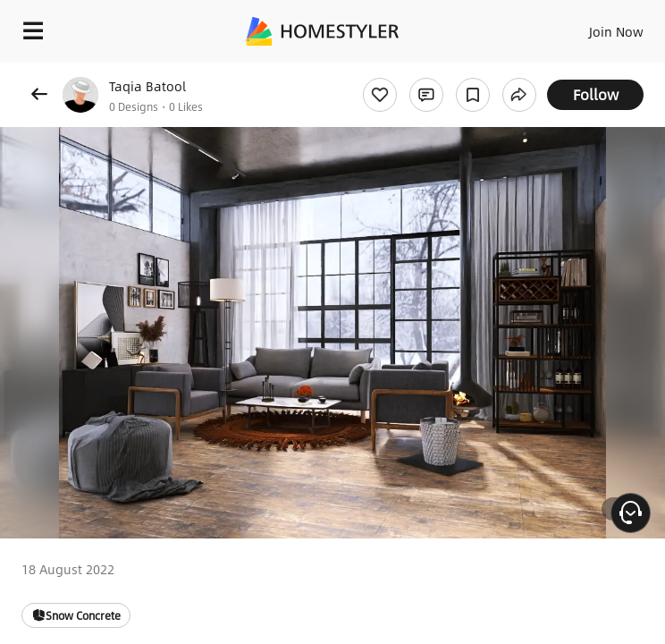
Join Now (616, 31)
